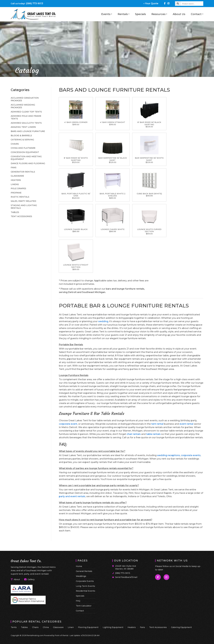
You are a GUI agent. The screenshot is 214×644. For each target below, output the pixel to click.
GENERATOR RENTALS (23, 172)
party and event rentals (72, 496)
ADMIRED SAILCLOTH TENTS (26, 123)
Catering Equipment (181, 627)
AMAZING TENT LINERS (23, 127)
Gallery (29, 579)
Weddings (81, 576)
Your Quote (151, 3)
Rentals (124, 14)
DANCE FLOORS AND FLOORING (28, 163)
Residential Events (86, 591)
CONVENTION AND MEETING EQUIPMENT (26, 158)
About (15, 579)
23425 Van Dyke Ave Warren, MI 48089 (126, 567)
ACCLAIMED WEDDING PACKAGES (23, 106)
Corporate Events (85, 581)
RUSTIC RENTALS (20, 197)
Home (79, 566)
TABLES (15, 212)
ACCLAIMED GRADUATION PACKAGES (25, 99)
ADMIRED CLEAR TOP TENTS (26, 112)
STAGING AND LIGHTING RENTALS (24, 207)
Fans (142, 627)
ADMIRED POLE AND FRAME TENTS (26, 117)
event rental (186, 424)
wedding (103, 321)
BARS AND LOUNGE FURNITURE (28, 131)
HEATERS (16, 180)
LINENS (15, 184)
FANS (14, 168)
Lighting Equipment (113, 627)
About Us (179, 14)
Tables (24, 627)
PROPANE (16, 193)
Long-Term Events (85, 586)
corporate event (68, 424)
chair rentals (134, 434)
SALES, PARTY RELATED (23, 201)
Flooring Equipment (88, 627)
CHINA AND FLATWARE (23, 148)
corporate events (191, 455)
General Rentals (84, 571)
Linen (71, 627)
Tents (14, 627)
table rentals (153, 434)
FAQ (78, 601)
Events (107, 14)
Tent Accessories (158, 627)
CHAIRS (15, 144)
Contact (197, 14)
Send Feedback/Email (126, 577)
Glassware (58, 627)
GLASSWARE (17, 176)
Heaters (132, 627)
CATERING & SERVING (22, 140)
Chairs (35, 627)
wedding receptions (169, 455)
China (46, 627)
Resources (159, 14)
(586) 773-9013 (27, 3)
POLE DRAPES (18, 188)
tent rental (157, 424)
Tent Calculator (84, 606)
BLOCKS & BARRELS (21, 136)
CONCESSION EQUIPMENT (25, 152)
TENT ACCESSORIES (21, 216)
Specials (140, 14)
